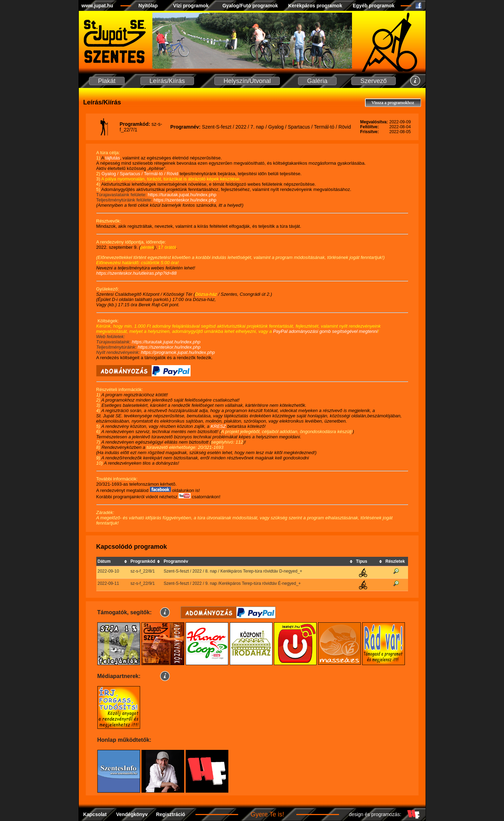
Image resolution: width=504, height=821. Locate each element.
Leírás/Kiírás (167, 81)
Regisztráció (170, 814)
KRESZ (218, 426)
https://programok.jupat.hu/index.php (178, 352)
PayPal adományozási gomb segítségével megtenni (325, 331)
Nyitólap (148, 6)
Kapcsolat (95, 814)
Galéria (317, 81)
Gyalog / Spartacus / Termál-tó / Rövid (141, 174)
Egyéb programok (374, 6)
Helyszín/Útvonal (247, 81)
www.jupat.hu (97, 6)
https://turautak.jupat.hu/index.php (182, 195)
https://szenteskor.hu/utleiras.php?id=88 (137, 273)
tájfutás (113, 158)
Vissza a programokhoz (393, 102)
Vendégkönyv (132, 814)
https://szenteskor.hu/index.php (185, 200)
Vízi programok (191, 6)
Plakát (107, 81)
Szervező (374, 81)
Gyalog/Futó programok (250, 6)
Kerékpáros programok (315, 6)
